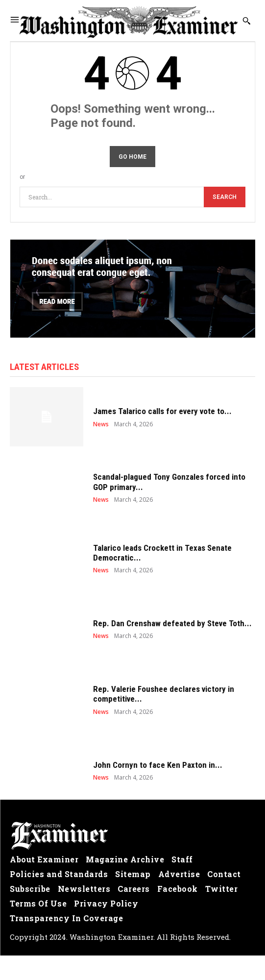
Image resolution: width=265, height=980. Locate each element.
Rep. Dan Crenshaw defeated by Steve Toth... (172, 623)
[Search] (225, 197)
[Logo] (132, 836)
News (101, 424)
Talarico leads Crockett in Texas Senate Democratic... (162, 553)
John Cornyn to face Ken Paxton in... (158, 765)
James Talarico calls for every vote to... (162, 411)
